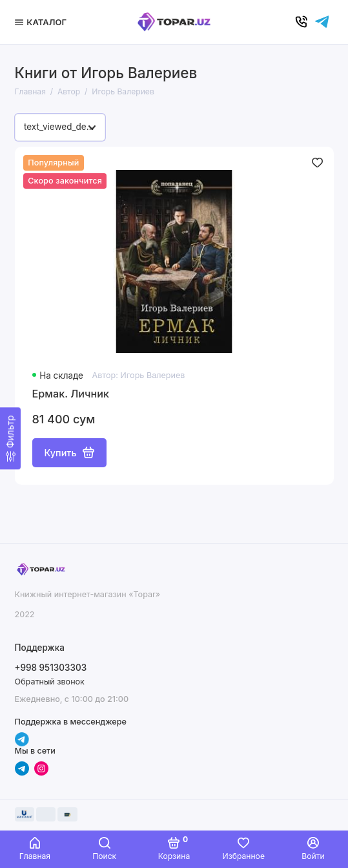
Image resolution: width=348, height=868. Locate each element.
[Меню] (43, 22)
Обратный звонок (50, 682)
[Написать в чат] (322, 22)
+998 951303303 (51, 668)
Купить (69, 452)
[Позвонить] (302, 22)
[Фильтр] (10, 438)
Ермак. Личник (71, 394)
